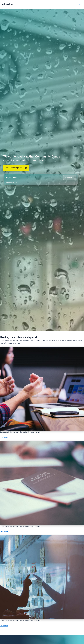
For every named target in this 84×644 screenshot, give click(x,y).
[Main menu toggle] (80, 4)
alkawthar (8, 4)
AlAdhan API (13, 183)
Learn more (4, 437)
